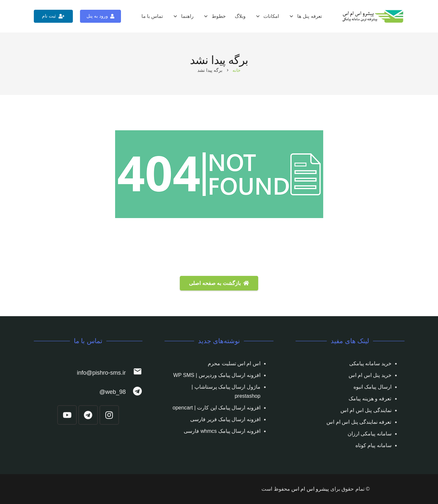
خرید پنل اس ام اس (370, 375)
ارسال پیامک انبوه (372, 387)
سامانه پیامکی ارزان (370, 434)
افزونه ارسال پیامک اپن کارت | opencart (217, 408)
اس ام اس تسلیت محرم (234, 363)
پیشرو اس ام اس (310, 489)
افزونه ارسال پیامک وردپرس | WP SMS (217, 375)
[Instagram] (109, 415)
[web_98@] (134, 392)
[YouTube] (67, 415)
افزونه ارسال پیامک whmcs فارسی (222, 431)
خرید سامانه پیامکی (370, 363)
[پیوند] (373, 16)
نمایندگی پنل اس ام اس (366, 410)
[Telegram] (88, 415)
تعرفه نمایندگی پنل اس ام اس (359, 422)
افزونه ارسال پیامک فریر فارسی (225, 419)
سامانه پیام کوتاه (373, 445)
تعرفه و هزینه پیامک (370, 399)
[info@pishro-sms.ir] (134, 373)
